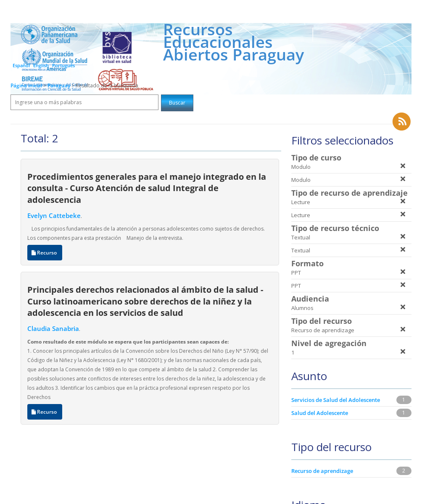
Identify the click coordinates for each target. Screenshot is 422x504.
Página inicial (26, 85)
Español (21, 65)
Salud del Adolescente (320, 413)
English (41, 65)
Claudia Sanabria (53, 328)
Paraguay (59, 85)
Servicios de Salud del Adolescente (336, 400)
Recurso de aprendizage (322, 471)
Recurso (45, 253)
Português (63, 65)
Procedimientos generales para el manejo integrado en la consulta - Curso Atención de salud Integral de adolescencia (147, 188)
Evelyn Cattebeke (54, 215)
